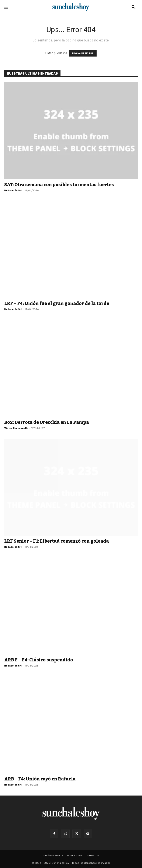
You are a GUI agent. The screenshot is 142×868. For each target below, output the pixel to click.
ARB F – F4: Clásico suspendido (39, 660)
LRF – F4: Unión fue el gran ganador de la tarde (57, 304)
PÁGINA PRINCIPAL (83, 53)
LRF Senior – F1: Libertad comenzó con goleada (57, 541)
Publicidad (75, 855)
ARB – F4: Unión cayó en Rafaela (40, 779)
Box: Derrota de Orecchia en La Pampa (47, 422)
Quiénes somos (53, 855)
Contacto (92, 855)
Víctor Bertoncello (16, 428)
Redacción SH (13, 191)
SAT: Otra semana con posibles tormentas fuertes (59, 185)
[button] (134, 7)
